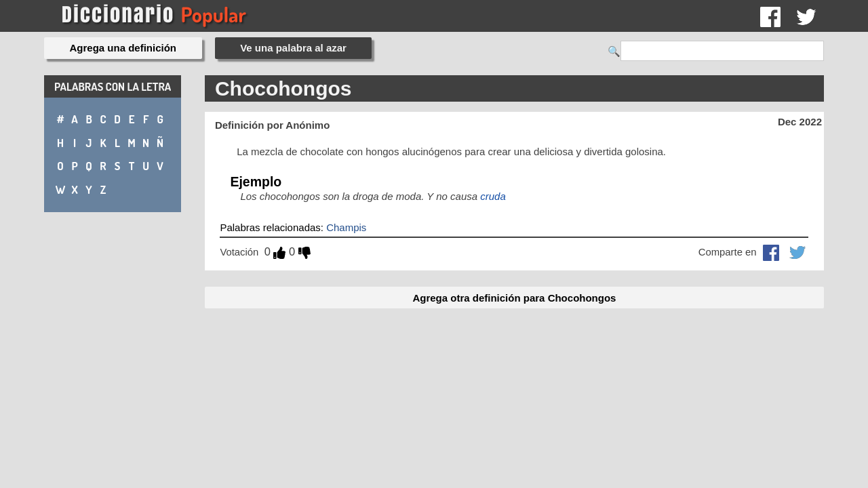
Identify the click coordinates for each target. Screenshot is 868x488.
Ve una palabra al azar (293, 48)
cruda (493, 196)
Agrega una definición (123, 48)
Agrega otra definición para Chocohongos (514, 298)
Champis (346, 227)
